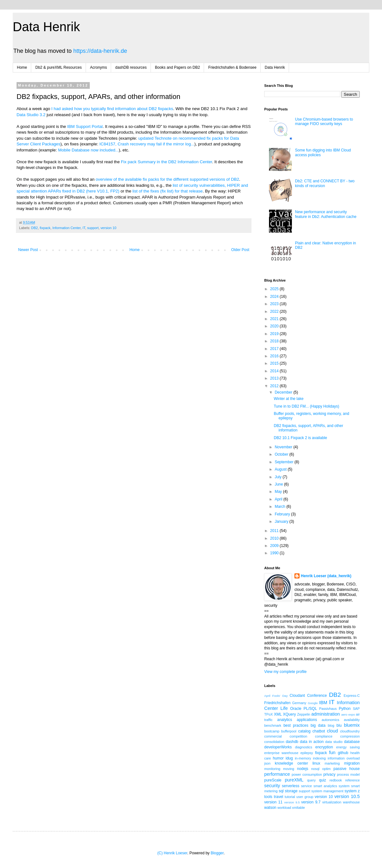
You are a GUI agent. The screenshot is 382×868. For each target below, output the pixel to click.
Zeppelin (304, 714)
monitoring (272, 769)
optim (326, 769)
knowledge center (291, 763)
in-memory (303, 758)
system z (352, 791)
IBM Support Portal (85, 126)
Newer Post (28, 250)
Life (284, 708)
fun (332, 752)
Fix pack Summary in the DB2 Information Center (167, 162)
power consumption (307, 774)
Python (345, 709)
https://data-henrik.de (100, 51)
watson (270, 808)
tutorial (290, 797)
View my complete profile (285, 672)
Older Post (240, 250)
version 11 (273, 802)
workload (284, 808)
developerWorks (278, 747)
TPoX (269, 714)
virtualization (332, 802)
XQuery (290, 714)
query (311, 780)
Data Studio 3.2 (31, 115)
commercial (273, 736)
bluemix (352, 725)
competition (298, 736)
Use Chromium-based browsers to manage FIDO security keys (324, 122)
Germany (299, 703)
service (307, 786)
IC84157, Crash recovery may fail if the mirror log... (147, 144)
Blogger (217, 853)
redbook (336, 780)
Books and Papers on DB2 (177, 67)
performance (277, 774)
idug (289, 758)
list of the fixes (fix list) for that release (168, 191)
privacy (329, 774)
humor (278, 758)
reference (352, 780)
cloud (332, 731)
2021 (275, 319)
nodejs (303, 769)
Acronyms (99, 67)
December (284, 392)
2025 (275, 289)
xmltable (299, 808)
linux (316, 763)
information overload (344, 758)
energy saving (348, 747)
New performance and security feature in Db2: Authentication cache (326, 214)
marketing (332, 763)
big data (318, 725)
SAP (356, 709)
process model (348, 774)
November (284, 447)
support (93, 228)
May (279, 492)
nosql (315, 769)
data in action (312, 742)
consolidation (274, 742)
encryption (324, 747)
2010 (275, 538)
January (282, 521)
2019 (275, 334)
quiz (322, 780)
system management (327, 791)
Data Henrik (46, 27)
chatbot (319, 731)
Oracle (296, 709)
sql (281, 791)
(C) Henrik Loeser (172, 853)
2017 (275, 349)
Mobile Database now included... (88, 150)
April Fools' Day (276, 696)
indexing (319, 758)
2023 (275, 304)
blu (339, 725)
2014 (275, 371)
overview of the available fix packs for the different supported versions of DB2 (168, 179)
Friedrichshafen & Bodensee (232, 67)
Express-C (352, 696)
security (272, 786)
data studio (334, 742)
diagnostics (304, 747)
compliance (324, 736)
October (282, 454)
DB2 (35, 228)
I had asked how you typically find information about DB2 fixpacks (112, 109)
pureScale (273, 780)
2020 (275, 326)
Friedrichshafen (277, 703)
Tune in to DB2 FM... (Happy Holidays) (307, 406)
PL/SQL (310, 709)
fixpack (45, 228)
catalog (304, 731)
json (267, 763)
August (281, 469)
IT (84, 228)
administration (326, 714)
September (285, 462)
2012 (275, 386)
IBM (323, 703)
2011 (275, 531)
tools (268, 797)
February (283, 514)
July (279, 477)
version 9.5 (292, 802)
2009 (275, 546)
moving (289, 769)
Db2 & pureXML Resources (59, 67)
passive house (347, 769)
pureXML (294, 780)
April (279, 499)
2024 (275, 297)
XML (278, 714)
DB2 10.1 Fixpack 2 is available (300, 438)
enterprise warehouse (281, 753)
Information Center (66, 228)
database (352, 742)
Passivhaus (328, 709)
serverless (291, 786)
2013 (275, 378)
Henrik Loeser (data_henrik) (326, 576)
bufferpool (289, 731)
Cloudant (297, 696)
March (281, 507)
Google (313, 703)
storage (291, 791)
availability (352, 720)
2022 (275, 311)
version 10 (109, 228)
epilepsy (307, 753)
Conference (317, 696)
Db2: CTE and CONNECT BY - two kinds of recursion (325, 183)
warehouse (351, 802)
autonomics (330, 720)
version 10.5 (347, 796)
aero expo (348, 714)
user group (305, 797)
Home (22, 67)
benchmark (273, 725)
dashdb (292, 742)
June (279, 484)
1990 (275, 553)
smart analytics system (332, 786)
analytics (285, 720)
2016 (275, 356)
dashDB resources (131, 67)
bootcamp (272, 731)
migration (352, 763)
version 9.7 (311, 802)
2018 (275, 341)
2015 (275, 363)
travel (278, 797)
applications (307, 720)
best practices (296, 725)
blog (331, 725)
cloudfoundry (350, 731)
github (343, 753)
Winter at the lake (289, 399)
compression (350, 736)
